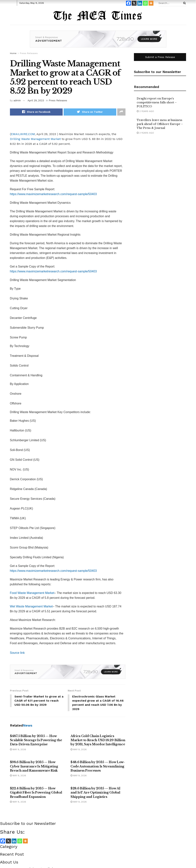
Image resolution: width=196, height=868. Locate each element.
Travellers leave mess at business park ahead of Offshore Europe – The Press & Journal (160, 124)
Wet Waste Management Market (31, 606)
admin (17, 100)
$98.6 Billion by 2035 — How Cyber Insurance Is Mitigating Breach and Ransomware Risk (34, 767)
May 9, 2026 (18, 750)
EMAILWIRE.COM (23, 134)
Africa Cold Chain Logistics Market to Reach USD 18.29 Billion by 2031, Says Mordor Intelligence (98, 740)
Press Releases (29, 53)
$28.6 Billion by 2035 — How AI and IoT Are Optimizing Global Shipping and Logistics (95, 793)
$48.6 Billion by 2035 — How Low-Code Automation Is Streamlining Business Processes (98, 767)
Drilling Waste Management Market (35, 139)
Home (13, 53)
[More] (151, 3)
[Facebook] (128, 3)
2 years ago (145, 111)
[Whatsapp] (145, 3)
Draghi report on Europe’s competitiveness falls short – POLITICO (157, 102)
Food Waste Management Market (32, 593)
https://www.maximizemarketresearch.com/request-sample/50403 (53, 194)
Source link (17, 653)
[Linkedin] (140, 3)
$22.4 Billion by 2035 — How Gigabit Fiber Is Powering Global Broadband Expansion (36, 793)
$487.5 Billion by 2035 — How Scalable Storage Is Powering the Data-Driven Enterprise (36, 740)
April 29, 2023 (36, 100)
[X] (134, 3)
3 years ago (145, 133)
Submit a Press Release (160, 57)
